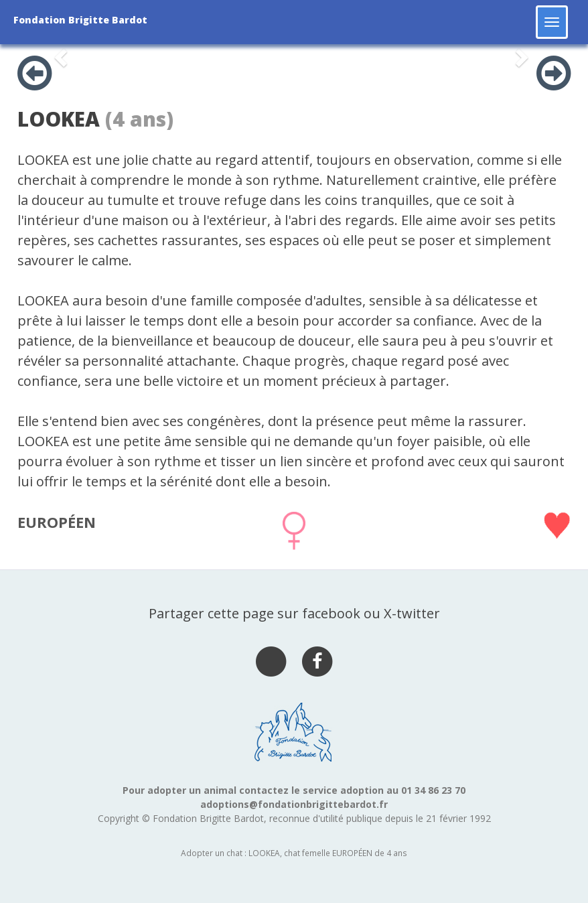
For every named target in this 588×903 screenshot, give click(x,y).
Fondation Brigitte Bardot (80, 20)
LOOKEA (59, 119)
